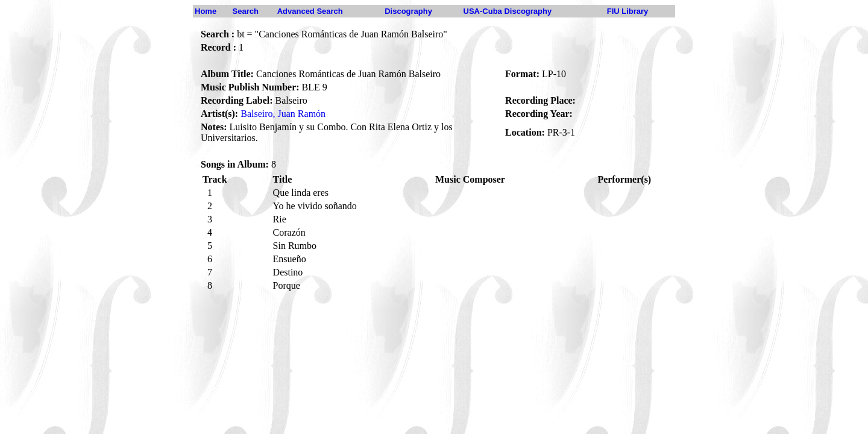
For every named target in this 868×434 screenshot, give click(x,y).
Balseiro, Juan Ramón (283, 114)
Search (246, 11)
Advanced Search (310, 11)
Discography (408, 11)
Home (206, 11)
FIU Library (628, 11)
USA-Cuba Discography (508, 11)
